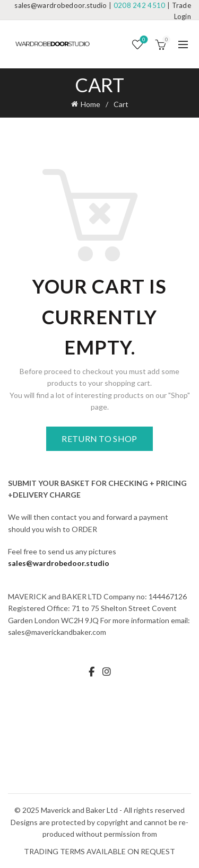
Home (90, 104)
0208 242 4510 (140, 5)
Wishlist (143, 40)
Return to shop (99, 439)
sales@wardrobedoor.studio (61, 5)
